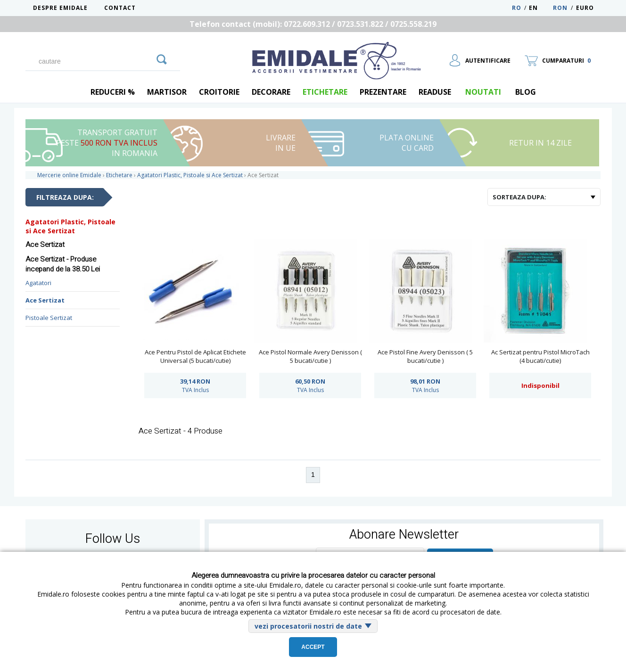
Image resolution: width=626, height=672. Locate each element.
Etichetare (325, 92)
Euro (585, 8)
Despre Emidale (60, 8)
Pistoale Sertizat (49, 318)
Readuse (435, 92)
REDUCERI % (113, 92)
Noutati (483, 92)
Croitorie (219, 92)
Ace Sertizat (45, 300)
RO (517, 8)
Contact (120, 8)
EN (540, 8)
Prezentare (383, 92)
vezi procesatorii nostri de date (308, 626)
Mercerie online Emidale (69, 175)
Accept (313, 647)
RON (560, 8)
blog (526, 92)
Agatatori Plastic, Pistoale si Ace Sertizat (70, 226)
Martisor (167, 92)
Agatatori (38, 283)
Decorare (271, 92)
